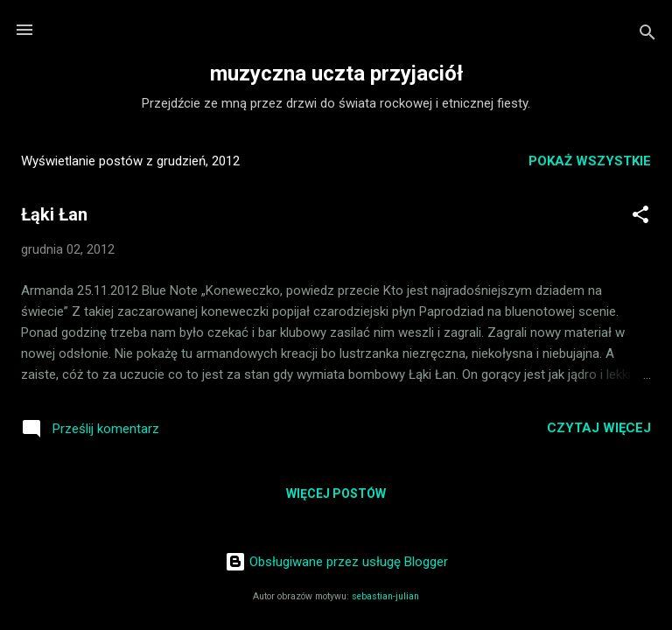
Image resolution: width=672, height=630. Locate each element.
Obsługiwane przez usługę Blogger (336, 562)
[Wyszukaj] (647, 35)
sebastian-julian (385, 596)
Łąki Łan (54, 214)
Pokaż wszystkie (590, 161)
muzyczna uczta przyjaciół (336, 73)
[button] (640, 217)
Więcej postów (336, 493)
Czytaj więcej (599, 428)
